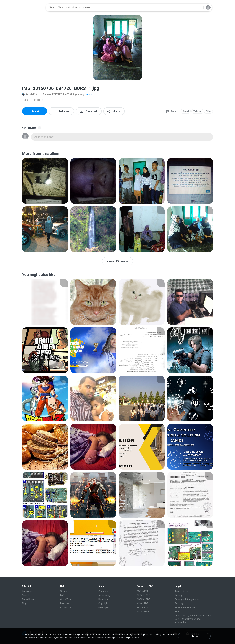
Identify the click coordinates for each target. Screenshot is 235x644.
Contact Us (66, 607)
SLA (177, 612)
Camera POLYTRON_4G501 (56, 94)
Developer (104, 607)
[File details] (45, 181)
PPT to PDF (142, 607)
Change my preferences (128, 638)
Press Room (28, 599)
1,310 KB (37, 100)
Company (103, 591)
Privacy (179, 595)
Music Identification (185, 607)
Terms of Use (182, 591)
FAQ (62, 595)
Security (179, 603)
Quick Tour (66, 599)
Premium (27, 591)
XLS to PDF (142, 603)
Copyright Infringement (187, 599)
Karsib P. (28, 94)
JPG (26, 100)
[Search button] (199, 7)
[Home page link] (33, 7)
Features (65, 603)
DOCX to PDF (143, 599)
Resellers (103, 599)
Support (64, 591)
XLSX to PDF (143, 612)
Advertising (104, 595)
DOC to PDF (142, 591)
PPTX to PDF (143, 595)
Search (26, 595)
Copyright (103, 603)
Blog (24, 603)
